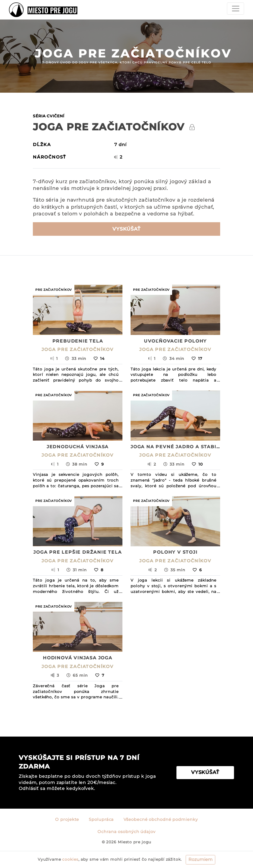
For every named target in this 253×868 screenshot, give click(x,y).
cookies (70, 859)
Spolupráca (101, 819)
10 (197, 464)
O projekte (67, 819)
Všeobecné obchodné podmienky (161, 819)
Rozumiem (200, 859)
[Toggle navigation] (235, 9)
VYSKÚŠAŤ (205, 772)
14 (99, 359)
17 (197, 359)
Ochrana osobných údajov (126, 832)
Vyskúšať (126, 229)
